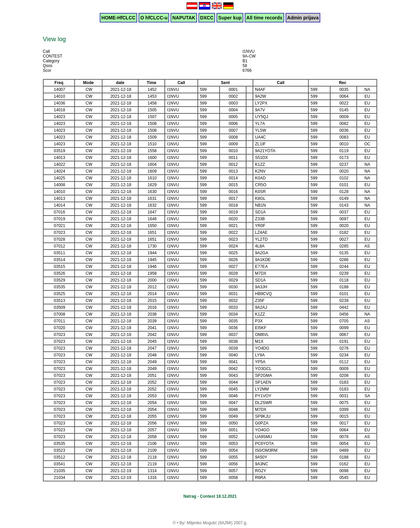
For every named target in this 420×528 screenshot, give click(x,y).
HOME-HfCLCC (118, 18)
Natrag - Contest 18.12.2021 (210, 496)
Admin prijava (303, 18)
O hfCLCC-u (154, 18)
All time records (264, 18)
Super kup (230, 18)
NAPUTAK (184, 18)
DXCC (207, 18)
